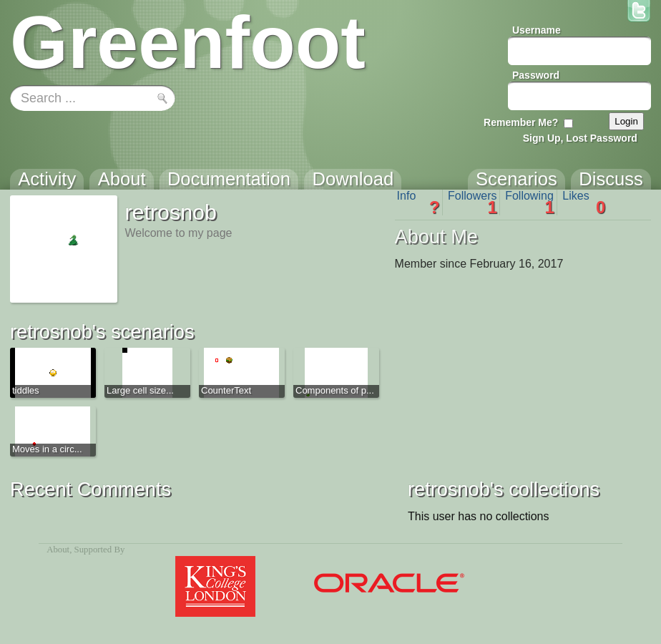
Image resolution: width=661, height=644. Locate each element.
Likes (584, 203)
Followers (473, 203)
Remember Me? (521, 122)
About (58, 550)
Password (536, 75)
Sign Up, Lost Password (580, 138)
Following (530, 203)
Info (418, 203)
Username (537, 30)
